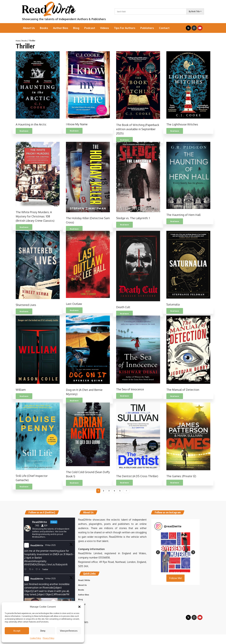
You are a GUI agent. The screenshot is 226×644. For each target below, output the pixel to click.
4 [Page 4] (115, 491)
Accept (17, 631)
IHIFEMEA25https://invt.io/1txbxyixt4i (47, 566)
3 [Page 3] (109, 491)
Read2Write (37, 546)
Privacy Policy (48, 638)
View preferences (69, 631)
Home (18, 41)
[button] (79, 607)
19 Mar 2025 (51, 546)
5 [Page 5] (120, 491)
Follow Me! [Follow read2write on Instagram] (176, 579)
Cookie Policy (35, 638)
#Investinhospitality (36, 562)
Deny (43, 631)
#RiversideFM (63, 596)
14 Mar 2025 (51, 580)
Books (25, 41)
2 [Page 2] (104, 491)
